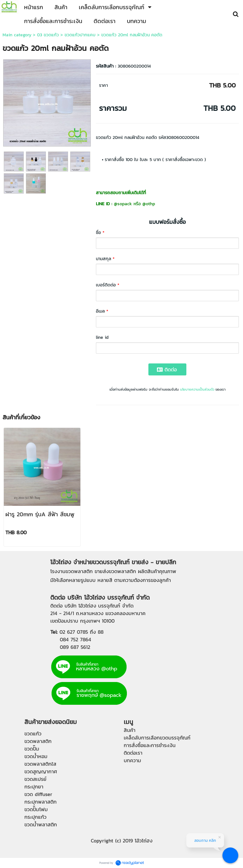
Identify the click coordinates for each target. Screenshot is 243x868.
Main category (17, 35)
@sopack (123, 204)
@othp (149, 204)
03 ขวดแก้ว (48, 35)
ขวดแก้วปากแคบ (80, 35)
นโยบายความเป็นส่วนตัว (197, 389)
